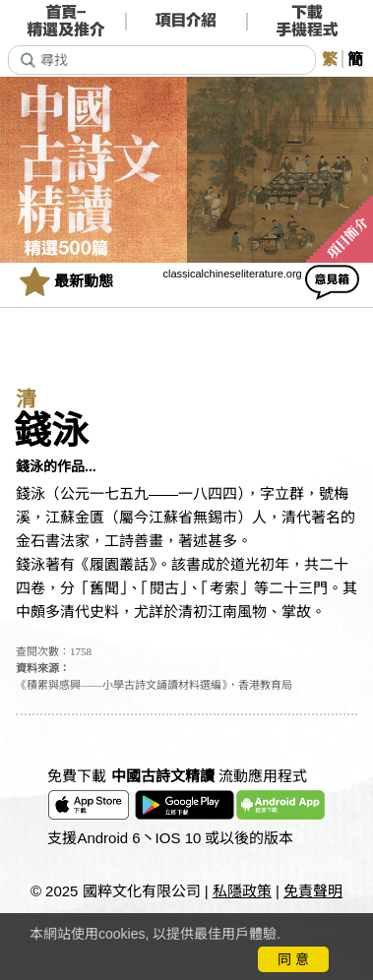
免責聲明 (313, 891)
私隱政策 (242, 891)
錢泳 (51, 431)
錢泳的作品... (56, 466)
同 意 (293, 959)
